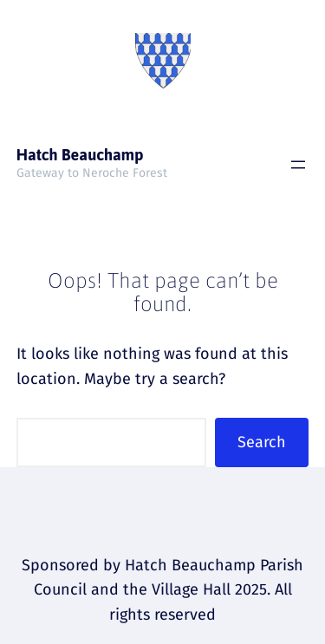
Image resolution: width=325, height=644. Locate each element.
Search (262, 442)
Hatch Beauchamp (80, 155)
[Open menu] (298, 165)
